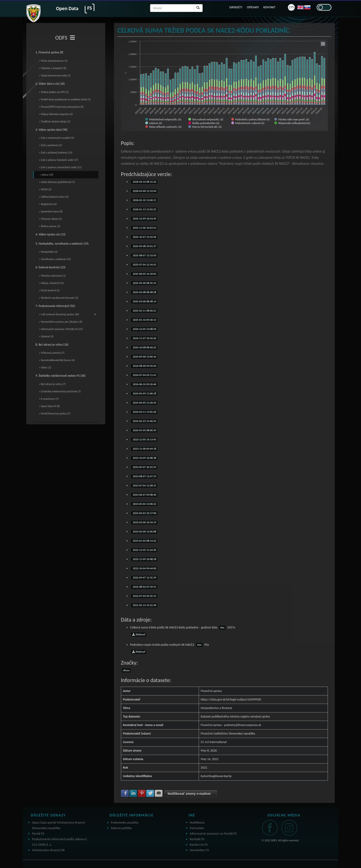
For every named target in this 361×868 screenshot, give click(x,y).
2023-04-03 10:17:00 (144, 513)
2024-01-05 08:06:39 (144, 430)
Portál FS (38, 833)
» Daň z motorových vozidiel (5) (57, 138)
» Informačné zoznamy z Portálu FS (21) (61, 329)
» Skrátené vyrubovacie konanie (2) (58, 298)
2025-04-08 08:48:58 (144, 292)
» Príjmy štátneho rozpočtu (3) (56, 114)
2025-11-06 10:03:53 (144, 228)
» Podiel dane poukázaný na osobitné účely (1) (65, 99)
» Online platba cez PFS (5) (54, 92)
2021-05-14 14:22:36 (144, 605)
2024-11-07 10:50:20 (144, 338)
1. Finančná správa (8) (49, 52)
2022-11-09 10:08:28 (144, 559)
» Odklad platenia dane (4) (54, 197)
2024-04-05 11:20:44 (144, 403)
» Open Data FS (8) (49, 406)
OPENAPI (253, 7)
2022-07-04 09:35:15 (144, 596)
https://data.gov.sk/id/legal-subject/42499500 (231, 699)
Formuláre (197, 828)
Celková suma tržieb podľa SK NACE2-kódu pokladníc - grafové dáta (183, 627)
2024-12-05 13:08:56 (144, 329)
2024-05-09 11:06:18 (144, 393)
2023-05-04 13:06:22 (144, 504)
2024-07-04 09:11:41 (144, 375)
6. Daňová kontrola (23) (50, 267)
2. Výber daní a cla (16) (50, 84)
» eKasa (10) (46, 175)
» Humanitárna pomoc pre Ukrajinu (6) (61, 322)
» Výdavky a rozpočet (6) (53, 68)
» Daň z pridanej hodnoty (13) (56, 153)
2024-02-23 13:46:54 (144, 421)
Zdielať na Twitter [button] (150, 793)
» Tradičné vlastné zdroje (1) (55, 122)
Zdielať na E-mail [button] (159, 793)
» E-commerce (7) (49, 399)
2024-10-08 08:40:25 (144, 347)
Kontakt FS (197, 839)
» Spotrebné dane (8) (51, 211)
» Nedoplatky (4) (48, 252)
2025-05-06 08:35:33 (144, 283)
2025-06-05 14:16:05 (144, 274)
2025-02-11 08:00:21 (144, 311)
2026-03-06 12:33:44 (144, 191)
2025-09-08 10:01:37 (144, 246)
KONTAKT (269, 7)
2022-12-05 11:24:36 (144, 550)
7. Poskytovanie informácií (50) (55, 306)
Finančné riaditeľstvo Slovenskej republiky (228, 733)
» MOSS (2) (45, 189)
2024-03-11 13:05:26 (144, 412)
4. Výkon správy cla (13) (50, 234)
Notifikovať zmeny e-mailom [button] (189, 794)
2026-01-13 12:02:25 (144, 209)
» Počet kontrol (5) (49, 290)
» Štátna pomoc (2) (49, 226)
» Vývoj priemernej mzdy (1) (55, 75)
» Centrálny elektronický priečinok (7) (60, 391)
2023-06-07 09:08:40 (144, 495)
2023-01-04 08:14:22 (144, 541)
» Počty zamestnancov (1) (53, 61)
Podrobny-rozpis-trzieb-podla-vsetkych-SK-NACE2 (169, 645)
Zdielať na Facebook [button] (125, 793)
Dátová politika (121, 828)
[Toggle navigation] (72, 38)
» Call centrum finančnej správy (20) (67, 314)
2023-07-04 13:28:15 (144, 486)
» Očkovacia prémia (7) (52, 353)
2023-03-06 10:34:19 (144, 522)
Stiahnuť (139, 634)
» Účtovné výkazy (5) (50, 219)
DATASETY (236, 7)
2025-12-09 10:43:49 (144, 219)
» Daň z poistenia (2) (50, 145)
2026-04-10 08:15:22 (144, 182)
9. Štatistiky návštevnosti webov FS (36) (60, 376)
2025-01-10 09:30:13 (144, 320)
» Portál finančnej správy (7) (55, 414)
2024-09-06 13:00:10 (144, 357)
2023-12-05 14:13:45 (144, 440)
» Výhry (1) (45, 367)
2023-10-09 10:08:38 (144, 458)
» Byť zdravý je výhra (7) (52, 384)
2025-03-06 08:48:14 (144, 301)
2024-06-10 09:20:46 (144, 384)
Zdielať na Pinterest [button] (142, 793)
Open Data (67, 8)
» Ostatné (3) (46, 336)
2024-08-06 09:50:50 (144, 366)
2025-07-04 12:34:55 (144, 265)
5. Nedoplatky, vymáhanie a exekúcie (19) (62, 244)
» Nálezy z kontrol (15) (51, 283)
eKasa (126, 670)
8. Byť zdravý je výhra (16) (52, 345)
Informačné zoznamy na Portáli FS (213, 833)
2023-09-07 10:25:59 (144, 467)
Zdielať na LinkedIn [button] (133, 793)
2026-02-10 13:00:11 (144, 200)
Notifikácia (197, 822)
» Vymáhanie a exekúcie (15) (55, 259)
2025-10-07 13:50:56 (144, 237)
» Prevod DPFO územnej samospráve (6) (61, 107)
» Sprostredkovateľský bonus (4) (57, 360)
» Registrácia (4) (48, 204)
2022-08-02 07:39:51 (144, 587)
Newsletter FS (199, 850)
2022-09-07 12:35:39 (144, 578)
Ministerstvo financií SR (48, 850)
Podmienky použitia (125, 822)
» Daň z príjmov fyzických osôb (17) (59, 160)
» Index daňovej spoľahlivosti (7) (57, 182)
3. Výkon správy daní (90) (51, 130)
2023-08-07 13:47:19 (144, 476)
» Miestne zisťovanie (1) (52, 276)
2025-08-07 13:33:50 (144, 255)
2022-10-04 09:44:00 (144, 568)
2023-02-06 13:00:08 (144, 532)
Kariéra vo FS (199, 845)
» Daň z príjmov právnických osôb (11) (60, 167)
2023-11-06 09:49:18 (144, 449)
